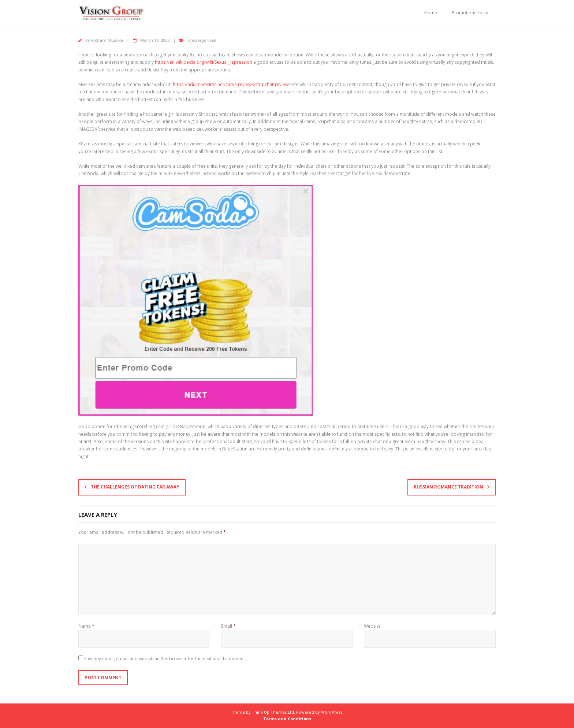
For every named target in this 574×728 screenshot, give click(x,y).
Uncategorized (202, 40)
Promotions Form (470, 13)
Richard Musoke (107, 40)
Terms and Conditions (287, 719)
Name (86, 626)
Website (372, 626)
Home (431, 13)
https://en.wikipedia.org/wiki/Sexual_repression (204, 62)
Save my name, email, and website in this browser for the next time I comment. (165, 659)
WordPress (332, 712)
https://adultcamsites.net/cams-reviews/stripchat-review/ (231, 84)
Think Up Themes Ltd (273, 712)
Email (228, 626)
